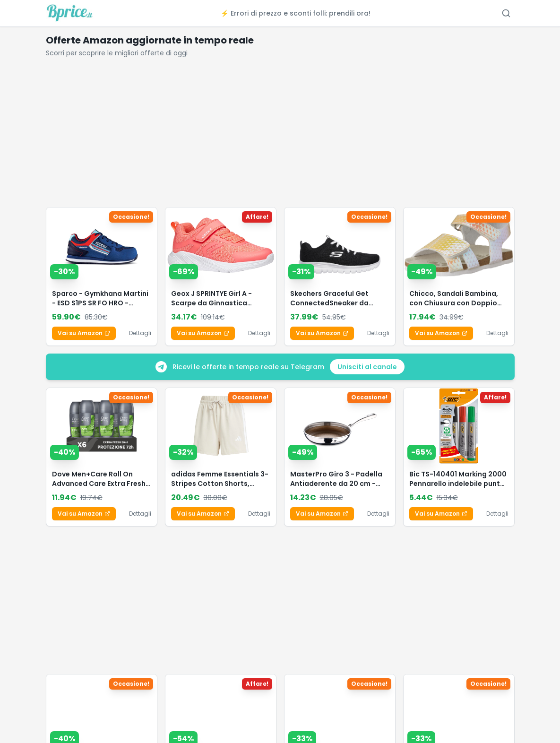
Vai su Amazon (84, 333)
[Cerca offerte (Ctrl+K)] (506, 13)
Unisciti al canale (367, 367)
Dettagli (140, 333)
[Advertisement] (280, 136)
